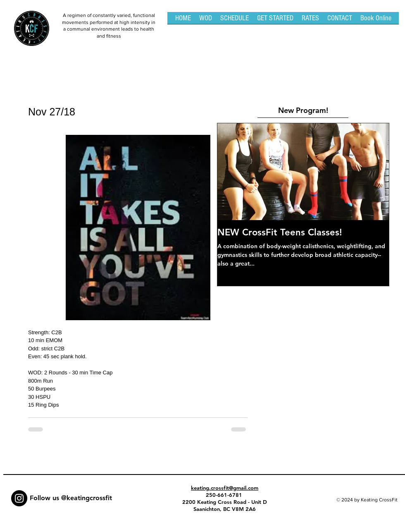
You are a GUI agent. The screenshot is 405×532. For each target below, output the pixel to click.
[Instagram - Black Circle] (19, 498)
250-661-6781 (225, 495)
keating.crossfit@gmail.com (225, 488)
